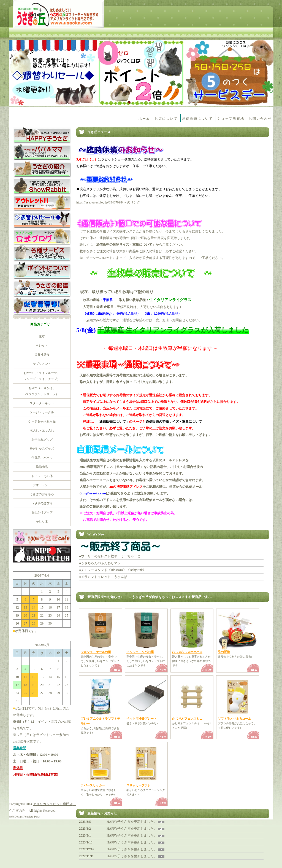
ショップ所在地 (231, 119)
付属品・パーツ (42, 458)
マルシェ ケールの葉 (96, 652)
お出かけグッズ (42, 512)
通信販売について (197, 119)
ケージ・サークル (42, 412)
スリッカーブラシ (139, 785)
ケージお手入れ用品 (42, 421)
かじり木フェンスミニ (187, 719)
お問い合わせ (260, 119)
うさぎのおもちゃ (42, 494)
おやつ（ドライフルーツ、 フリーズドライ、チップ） (42, 376)
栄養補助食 (42, 355)
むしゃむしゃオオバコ (187, 652)
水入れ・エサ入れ (42, 430)
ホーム (144, 119)
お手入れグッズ (42, 440)
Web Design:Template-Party (24, 817)
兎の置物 (224, 652)
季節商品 (42, 467)
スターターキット (42, 403)
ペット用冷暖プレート (142, 719)
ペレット (42, 345)
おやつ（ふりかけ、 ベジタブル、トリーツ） (42, 391)
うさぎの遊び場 (42, 503)
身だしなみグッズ (42, 449)
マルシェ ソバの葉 (140, 652)
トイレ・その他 (42, 476)
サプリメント (42, 364)
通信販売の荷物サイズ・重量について (124, 245)
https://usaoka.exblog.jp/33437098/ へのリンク (108, 202)
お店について (166, 119)
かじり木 (42, 521)
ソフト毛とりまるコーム (234, 719)
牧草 (42, 336)
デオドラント (42, 485)
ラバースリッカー (93, 785)
